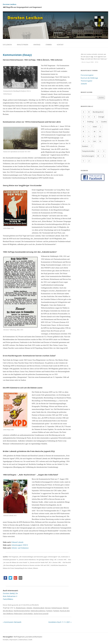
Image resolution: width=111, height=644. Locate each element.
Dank (30, 640)
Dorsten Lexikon (10, 4)
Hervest (48, 608)
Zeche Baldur (28, 614)
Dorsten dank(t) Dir (10, 593)
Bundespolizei (98, 112)
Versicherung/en (88, 156)
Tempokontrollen (88, 151)
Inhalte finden (23, 45)
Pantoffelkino (8, 599)
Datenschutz (23, 640)
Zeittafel (84, 84)
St (100, 141)
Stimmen (49, 45)
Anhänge (37, 45)
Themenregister (87, 81)
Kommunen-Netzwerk (12, 622)
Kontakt (60, 45)
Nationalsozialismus (38, 611)
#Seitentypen (21, 608)
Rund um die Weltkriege (89, 78)
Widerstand (18, 614)
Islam (95, 127)
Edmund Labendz (17, 542)
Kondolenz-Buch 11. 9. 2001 (60, 622)
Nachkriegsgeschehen (22, 611)
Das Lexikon (7, 45)
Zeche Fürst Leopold (41, 614)
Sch (94, 141)
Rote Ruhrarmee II (10, 596)
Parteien (49, 611)
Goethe (104, 122)
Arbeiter (29, 608)
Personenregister (87, 75)
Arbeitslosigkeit (39, 608)
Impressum (13, 640)
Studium (85, 146)
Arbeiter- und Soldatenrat (20, 548)
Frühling (90, 122)
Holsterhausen (57, 608)
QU (100, 136)
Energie (101, 117)
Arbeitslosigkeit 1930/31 (20, 545)
